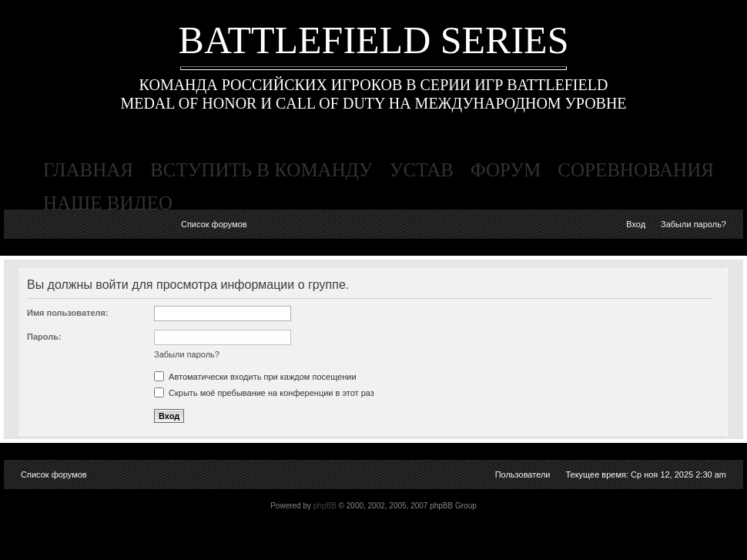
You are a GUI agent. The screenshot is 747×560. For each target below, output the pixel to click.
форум (506, 170)
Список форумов (214, 224)
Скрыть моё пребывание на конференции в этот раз (264, 393)
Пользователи (523, 474)
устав (422, 170)
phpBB (325, 506)
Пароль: (44, 337)
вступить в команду (261, 170)
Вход (636, 224)
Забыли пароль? (693, 224)
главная (88, 170)
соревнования (636, 170)
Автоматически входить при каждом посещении (255, 377)
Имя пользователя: (68, 313)
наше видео (108, 203)
